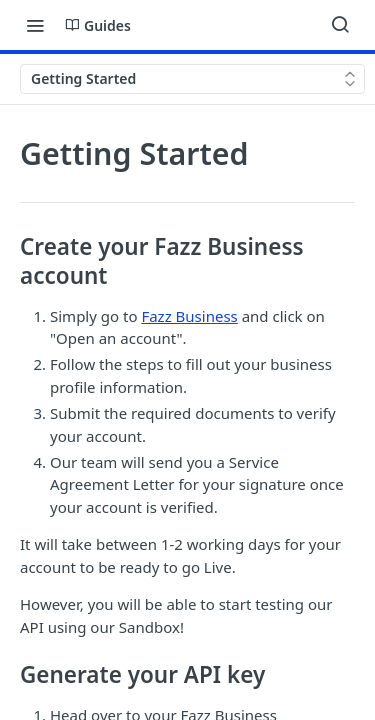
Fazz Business (189, 316)
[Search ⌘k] (340, 25)
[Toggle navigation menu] (35, 25)
